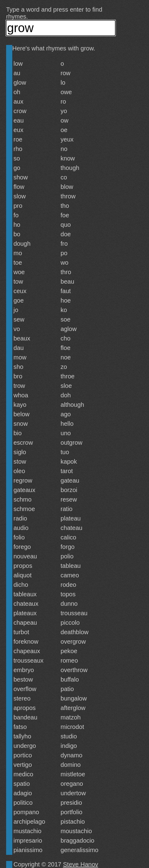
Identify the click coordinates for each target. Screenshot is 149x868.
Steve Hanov (81, 864)
